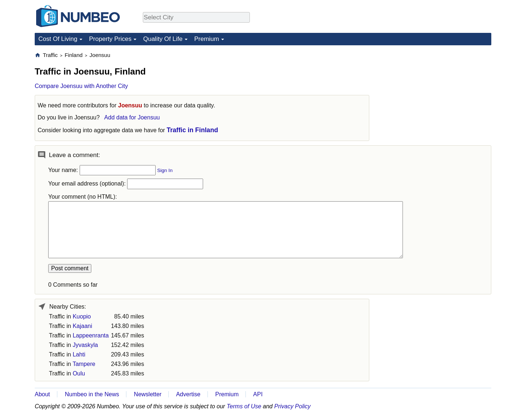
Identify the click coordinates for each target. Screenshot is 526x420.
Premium (207, 39)
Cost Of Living (58, 39)
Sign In (165, 170)
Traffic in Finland (192, 130)
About (42, 394)
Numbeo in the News (92, 394)
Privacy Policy (293, 406)
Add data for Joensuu (132, 117)
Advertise (188, 394)
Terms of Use (244, 406)
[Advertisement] (437, 97)
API (258, 394)
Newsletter (148, 394)
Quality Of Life (163, 39)
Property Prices (110, 39)
